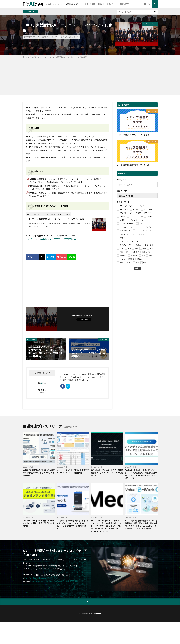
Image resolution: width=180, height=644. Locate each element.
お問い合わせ (112, 4)
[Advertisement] (90, 76)
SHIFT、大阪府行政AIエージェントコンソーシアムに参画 (68, 57)
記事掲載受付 (125, 4)
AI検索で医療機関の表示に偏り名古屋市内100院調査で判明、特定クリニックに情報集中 (39, 473)
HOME (27, 57)
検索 (137, 268)
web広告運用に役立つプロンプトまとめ (133, 165)
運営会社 (101, 4)
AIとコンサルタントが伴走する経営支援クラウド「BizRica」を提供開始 (73, 471)
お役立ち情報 (90, 4)
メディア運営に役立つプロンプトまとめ (133, 135)
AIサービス (60, 37)
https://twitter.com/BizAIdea (35, 578)
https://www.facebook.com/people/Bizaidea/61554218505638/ (54, 581)
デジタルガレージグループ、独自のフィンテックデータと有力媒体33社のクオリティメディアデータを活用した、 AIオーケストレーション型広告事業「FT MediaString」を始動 (107, 526)
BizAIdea (97, 613)
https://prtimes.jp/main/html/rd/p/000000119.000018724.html (52, 239)
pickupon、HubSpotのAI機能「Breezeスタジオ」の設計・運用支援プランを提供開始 (39, 523)
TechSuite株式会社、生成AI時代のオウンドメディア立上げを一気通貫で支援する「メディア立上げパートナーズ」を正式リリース (141, 474)
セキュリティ (69, 37)
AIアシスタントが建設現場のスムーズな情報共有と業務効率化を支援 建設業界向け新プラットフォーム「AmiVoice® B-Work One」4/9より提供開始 (141, 525)
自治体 (76, 37)
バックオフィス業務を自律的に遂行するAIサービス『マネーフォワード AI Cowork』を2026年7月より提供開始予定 (73, 525)
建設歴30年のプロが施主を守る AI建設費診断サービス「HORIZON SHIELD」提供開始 (107, 473)
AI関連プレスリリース (74, 4)
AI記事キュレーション (55, 4)
